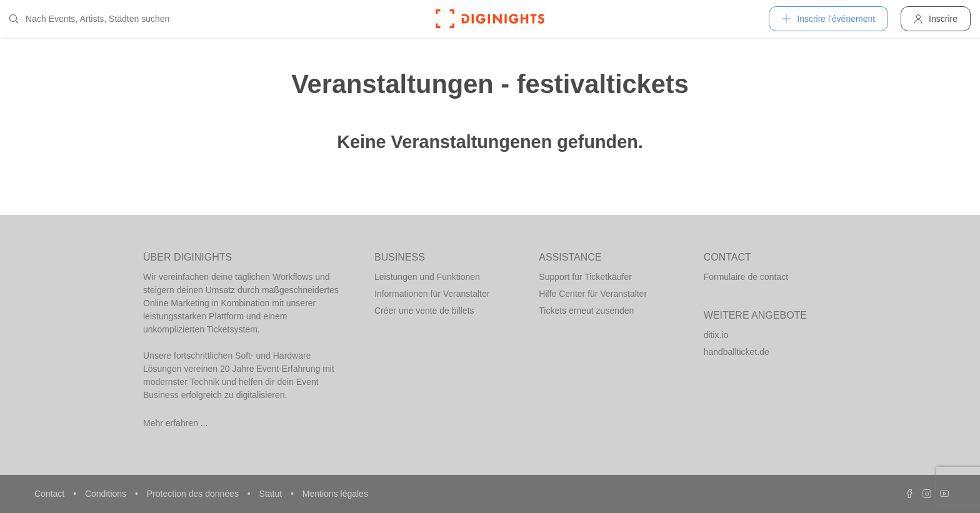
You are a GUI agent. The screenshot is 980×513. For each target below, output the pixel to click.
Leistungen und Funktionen (427, 277)
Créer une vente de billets (424, 311)
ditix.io (716, 335)
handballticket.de (737, 352)
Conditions (107, 494)
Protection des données (194, 494)
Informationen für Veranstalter (432, 294)
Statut (272, 494)
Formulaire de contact (746, 277)
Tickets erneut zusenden (586, 311)
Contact (51, 494)
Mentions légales (335, 494)
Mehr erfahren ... (176, 423)
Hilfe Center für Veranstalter (593, 294)
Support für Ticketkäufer (585, 277)
